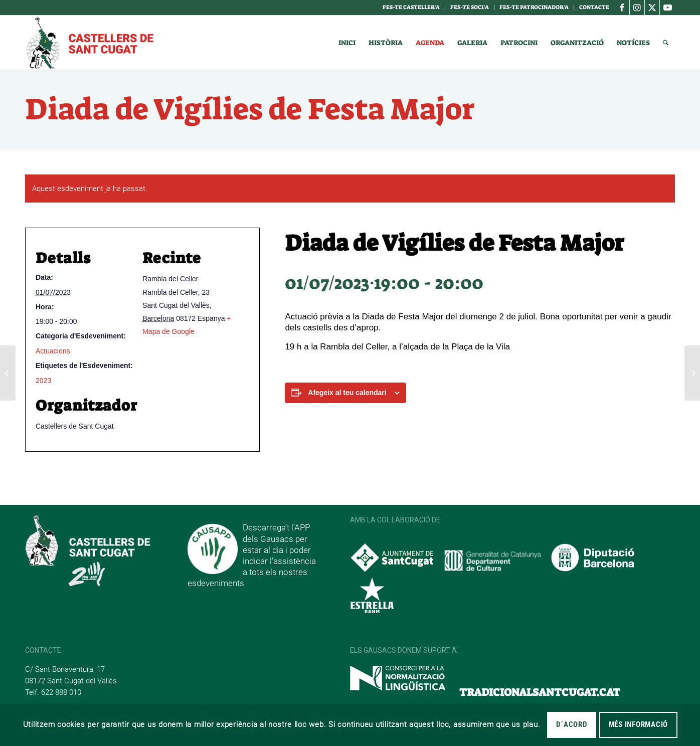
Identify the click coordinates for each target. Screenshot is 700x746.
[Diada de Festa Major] (692, 373)
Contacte (594, 7)
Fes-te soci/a (470, 7)
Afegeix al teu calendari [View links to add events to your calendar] (347, 393)
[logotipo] (89, 43)
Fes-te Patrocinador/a (534, 7)
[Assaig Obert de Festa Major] (8, 373)
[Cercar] (666, 43)
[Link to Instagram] (637, 8)
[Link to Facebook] (622, 8)
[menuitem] (411, 8)
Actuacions (53, 351)
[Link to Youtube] (667, 8)
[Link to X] (652, 8)
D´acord (571, 724)
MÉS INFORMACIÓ (639, 724)
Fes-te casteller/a (411, 7)
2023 (43, 381)
